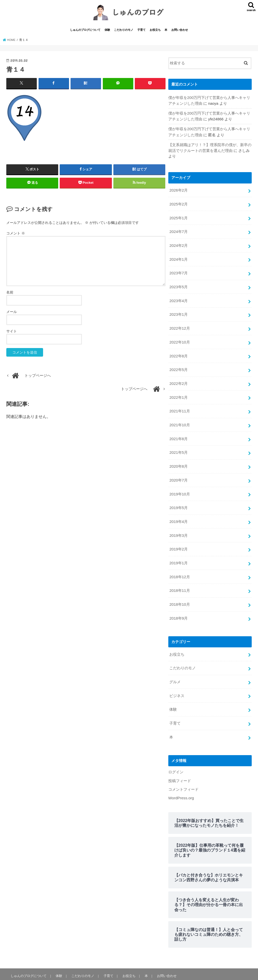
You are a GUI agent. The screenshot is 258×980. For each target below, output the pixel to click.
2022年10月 (179, 337)
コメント (16, 235)
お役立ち (155, 32)
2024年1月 (178, 257)
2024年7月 (178, 230)
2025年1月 (178, 217)
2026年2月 (178, 190)
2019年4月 (178, 511)
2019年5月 (178, 497)
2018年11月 (179, 577)
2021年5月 (178, 444)
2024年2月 (178, 244)
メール (12, 314)
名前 (10, 295)
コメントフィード (183, 771)
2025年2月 (178, 204)
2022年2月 (178, 377)
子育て (141, 32)
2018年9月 (178, 604)
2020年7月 (178, 471)
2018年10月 (179, 591)
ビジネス (177, 680)
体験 (107, 32)
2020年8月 (178, 457)
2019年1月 (178, 551)
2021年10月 (179, 417)
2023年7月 (178, 270)
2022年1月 (178, 390)
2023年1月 (178, 310)
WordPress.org (181, 780)
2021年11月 (179, 404)
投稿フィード (180, 763)
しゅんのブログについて (85, 32)
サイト (12, 333)
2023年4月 (178, 297)
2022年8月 (178, 351)
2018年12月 (179, 564)
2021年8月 (178, 431)
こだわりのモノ (124, 32)
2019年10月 (179, 484)
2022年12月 (179, 324)
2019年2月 (178, 537)
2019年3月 (178, 524)
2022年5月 (178, 364)
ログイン (176, 754)
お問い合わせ (180, 32)
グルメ (175, 666)
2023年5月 (178, 284)
